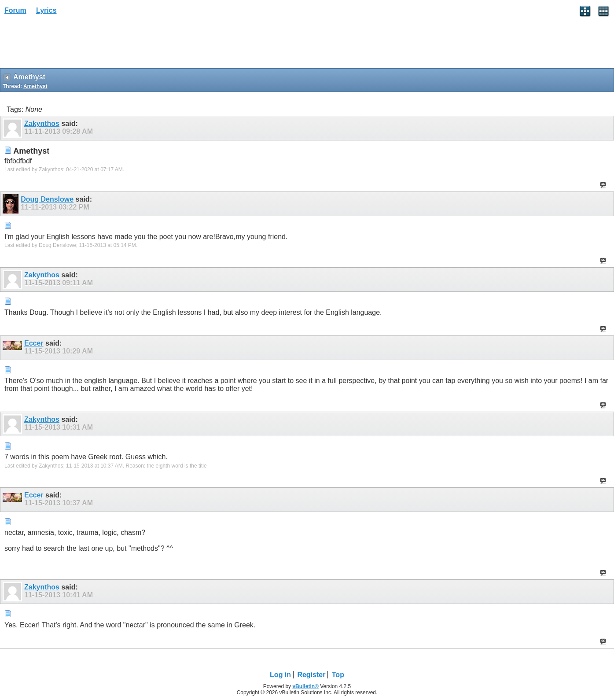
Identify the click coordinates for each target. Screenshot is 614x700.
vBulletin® (305, 686)
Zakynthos (42, 123)
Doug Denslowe (47, 199)
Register (311, 675)
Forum (15, 10)
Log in (280, 675)
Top (338, 675)
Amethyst (35, 86)
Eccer (34, 343)
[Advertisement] (70, 44)
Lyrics (46, 10)
